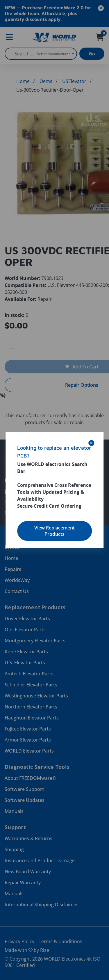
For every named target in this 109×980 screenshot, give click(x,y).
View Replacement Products (54, 531)
